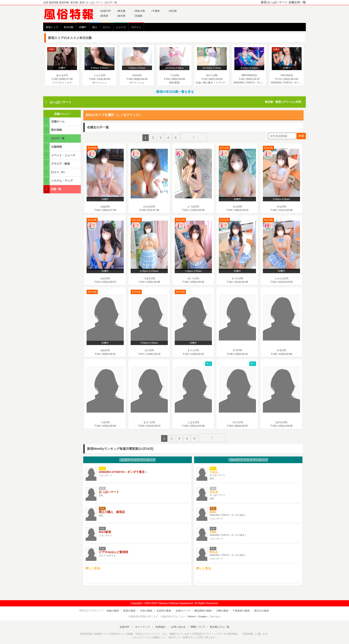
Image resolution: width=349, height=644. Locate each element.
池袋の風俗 (121, 608)
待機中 (83, 27)
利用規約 (160, 624)
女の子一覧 (54, 138)
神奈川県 (140, 11)
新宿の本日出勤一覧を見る (174, 92)
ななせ (214, 489)
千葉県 (155, 11)
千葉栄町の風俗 (236, 608)
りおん (214, 469)
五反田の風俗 (166, 608)
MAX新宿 (105, 529)
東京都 (121, 11)
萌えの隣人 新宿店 (112, 509)
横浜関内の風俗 (201, 608)
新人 (95, 27)
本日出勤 (69, 27)
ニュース (121, 27)
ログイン (136, 27)
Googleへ (203, 613)
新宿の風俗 (135, 608)
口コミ (107, 27)
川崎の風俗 (218, 608)
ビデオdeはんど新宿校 (114, 549)
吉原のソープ (183, 608)
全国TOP (105, 11)
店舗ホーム (54, 121)
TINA (213, 529)
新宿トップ (52, 27)
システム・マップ (58, 181)
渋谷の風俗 (150, 608)
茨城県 (138, 16)
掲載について (195, 624)
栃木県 (121, 16)
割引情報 (53, 130)
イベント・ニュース (60, 155)
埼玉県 (173, 11)
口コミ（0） (55, 172)
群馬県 (104, 16)
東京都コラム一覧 (216, 624)
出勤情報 (53, 147)
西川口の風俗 (254, 608)
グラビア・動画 (57, 164)
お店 (137, 457)
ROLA (214, 549)
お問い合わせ (177, 624)
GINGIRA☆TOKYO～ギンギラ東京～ (123, 469)
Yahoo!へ (192, 613)
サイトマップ (144, 624)
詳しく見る (93, 565)
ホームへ (215, 613)
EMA (213, 509)
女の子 (248, 457)
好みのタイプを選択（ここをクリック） (114, 115)
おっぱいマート (61, 102)
